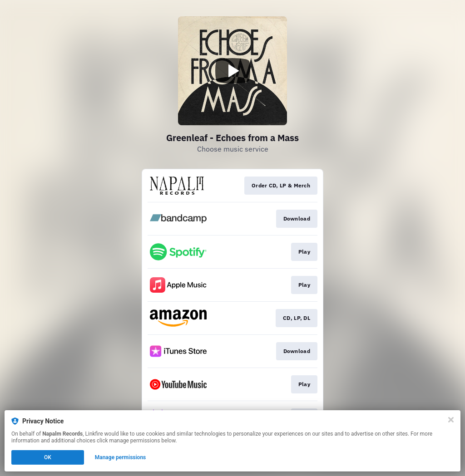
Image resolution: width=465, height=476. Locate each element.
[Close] (451, 420)
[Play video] (232, 71)
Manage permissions (121, 457)
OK (48, 457)
